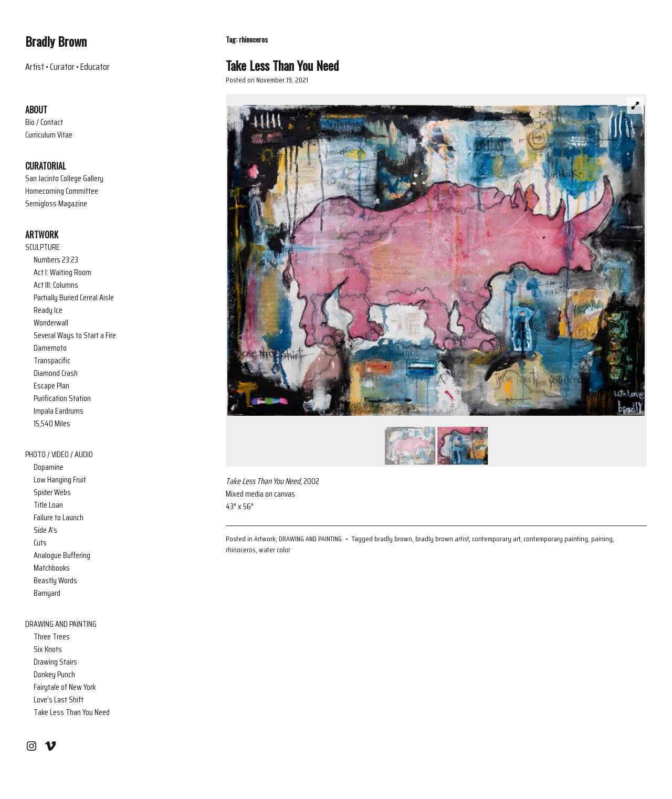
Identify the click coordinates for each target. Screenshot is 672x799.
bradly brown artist (442, 539)
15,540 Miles (52, 424)
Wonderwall (51, 323)
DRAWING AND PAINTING (61, 624)
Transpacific (52, 361)
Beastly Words (55, 581)
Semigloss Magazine (56, 204)
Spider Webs (52, 492)
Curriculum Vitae (49, 135)
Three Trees (52, 637)
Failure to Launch (59, 518)
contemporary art (496, 539)
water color (275, 550)
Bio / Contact (44, 122)
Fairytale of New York (65, 687)
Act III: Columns (56, 285)
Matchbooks (52, 568)
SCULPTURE (43, 247)
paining (602, 539)
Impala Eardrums (59, 411)
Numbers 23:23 (56, 260)
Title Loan (48, 505)
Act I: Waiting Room (62, 272)
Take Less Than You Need (72, 712)
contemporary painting (556, 539)
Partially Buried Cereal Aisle (74, 298)
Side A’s (45, 530)
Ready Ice (48, 310)
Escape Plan (51, 386)
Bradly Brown (56, 41)
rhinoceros (241, 550)
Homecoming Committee (62, 191)
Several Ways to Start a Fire (75, 335)
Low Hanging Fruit (60, 480)
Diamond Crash (56, 373)
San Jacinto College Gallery (64, 178)
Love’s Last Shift (59, 700)
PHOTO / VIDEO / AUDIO (59, 455)
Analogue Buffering (62, 555)
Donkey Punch (54, 675)
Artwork (265, 539)
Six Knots (48, 649)
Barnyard (47, 593)
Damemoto (50, 348)
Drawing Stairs (55, 662)
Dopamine (49, 467)
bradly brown (393, 539)
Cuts (40, 543)
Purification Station (62, 398)
